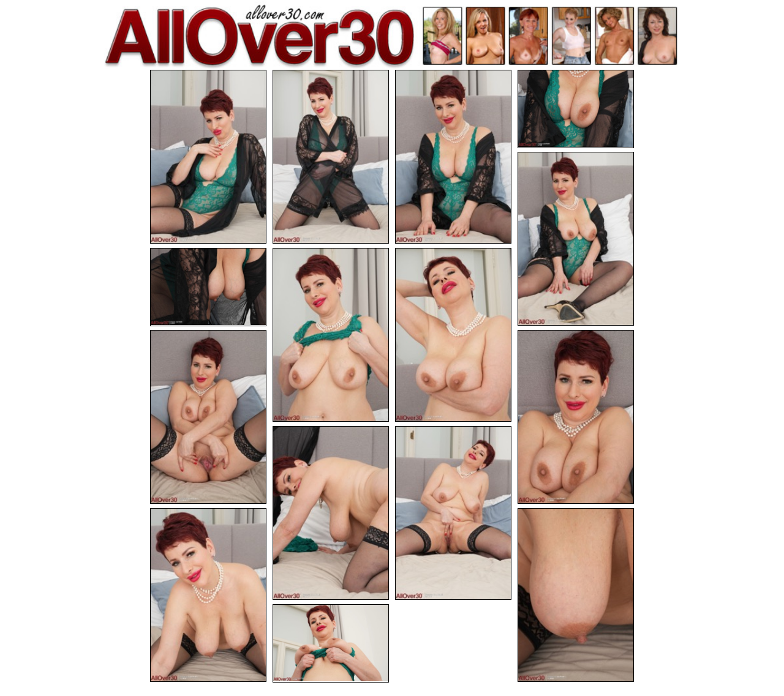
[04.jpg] (576, 109)
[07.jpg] (331, 335)
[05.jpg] (576, 239)
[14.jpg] (576, 595)
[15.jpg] (331, 643)
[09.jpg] (208, 417)
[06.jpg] (208, 287)
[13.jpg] (208, 595)
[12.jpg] (453, 513)
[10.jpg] (576, 417)
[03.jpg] (453, 157)
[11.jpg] (331, 513)
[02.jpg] (331, 157)
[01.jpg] (208, 157)
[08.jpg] (453, 335)
